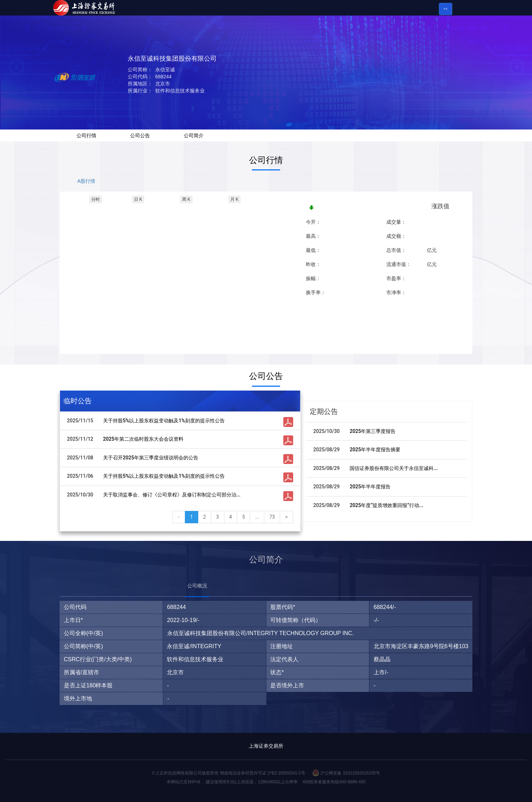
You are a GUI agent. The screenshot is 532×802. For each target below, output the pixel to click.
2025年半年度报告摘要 (375, 450)
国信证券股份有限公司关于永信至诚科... (394, 468)
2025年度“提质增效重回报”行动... (386, 505)
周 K (186, 199)
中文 (446, 9)
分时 (96, 199)
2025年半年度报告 (370, 487)
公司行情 (86, 135)
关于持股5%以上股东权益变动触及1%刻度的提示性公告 (164, 421)
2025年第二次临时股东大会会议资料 (143, 439)
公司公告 (140, 135)
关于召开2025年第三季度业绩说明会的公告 (151, 458)
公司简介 (194, 135)
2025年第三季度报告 (373, 431)
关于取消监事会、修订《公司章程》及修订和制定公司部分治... (172, 495)
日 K (138, 199)
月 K (234, 199)
